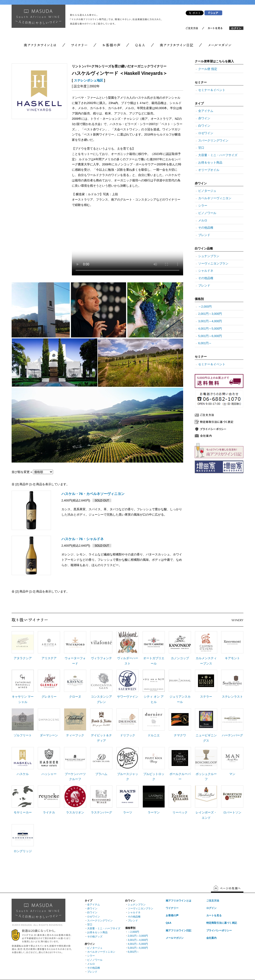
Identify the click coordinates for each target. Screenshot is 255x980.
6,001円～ (205, 343)
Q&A (169, 923)
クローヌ (75, 697)
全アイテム (206, 111)
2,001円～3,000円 (210, 314)
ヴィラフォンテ (101, 658)
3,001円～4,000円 (210, 321)
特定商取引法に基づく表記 (222, 923)
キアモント (232, 658)
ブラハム (101, 774)
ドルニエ (154, 735)
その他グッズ (95, 936)
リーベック (180, 813)
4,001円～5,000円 (210, 329)
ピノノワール (207, 213)
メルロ (203, 221)
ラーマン (154, 813)
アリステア (49, 658)
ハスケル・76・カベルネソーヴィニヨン (93, 494)
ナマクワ (180, 735)
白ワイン (204, 126)
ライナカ (49, 813)
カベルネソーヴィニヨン (215, 198)
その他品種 (206, 228)
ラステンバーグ (101, 813)
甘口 (201, 148)
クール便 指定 (208, 69)
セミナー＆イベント (212, 90)
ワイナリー (172, 908)
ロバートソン (232, 813)
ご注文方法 (213, 901)
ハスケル (23, 774)
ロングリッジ (23, 851)
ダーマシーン (49, 735)
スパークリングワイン (213, 141)
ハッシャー (49, 774)
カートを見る (214, 915)
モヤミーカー (23, 813)
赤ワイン (204, 118)
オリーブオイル (209, 170)
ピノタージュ (207, 191)
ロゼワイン (206, 133)
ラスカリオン (75, 813)
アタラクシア (23, 658)
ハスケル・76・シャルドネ (83, 539)
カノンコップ (180, 658)
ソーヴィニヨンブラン (213, 264)
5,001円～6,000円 (210, 336)
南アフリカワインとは (178, 901)
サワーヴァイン (128, 697)
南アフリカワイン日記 (178, 930)
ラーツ (128, 813)
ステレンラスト (232, 697)
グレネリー (49, 697)
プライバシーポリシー (219, 930)
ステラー (206, 697)
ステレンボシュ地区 (89, 80)
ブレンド (204, 235)
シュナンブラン (209, 256)
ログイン (211, 908)
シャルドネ (206, 271)
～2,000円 (205, 307)
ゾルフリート (23, 735)
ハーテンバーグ (232, 735)
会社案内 (211, 938)
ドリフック (128, 735)
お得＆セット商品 (210, 163)
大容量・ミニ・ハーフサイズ (218, 155)
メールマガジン (175, 938)
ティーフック (75, 735)
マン (232, 774)
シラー (203, 206)
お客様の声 (172, 915)
